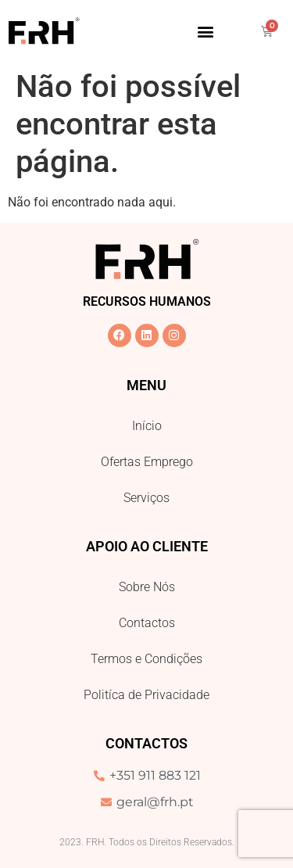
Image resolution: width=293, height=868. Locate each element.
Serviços (146, 498)
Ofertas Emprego (147, 462)
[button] (205, 31)
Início (147, 426)
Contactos (147, 623)
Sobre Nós (147, 587)
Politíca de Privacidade (146, 695)
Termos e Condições (146, 659)
